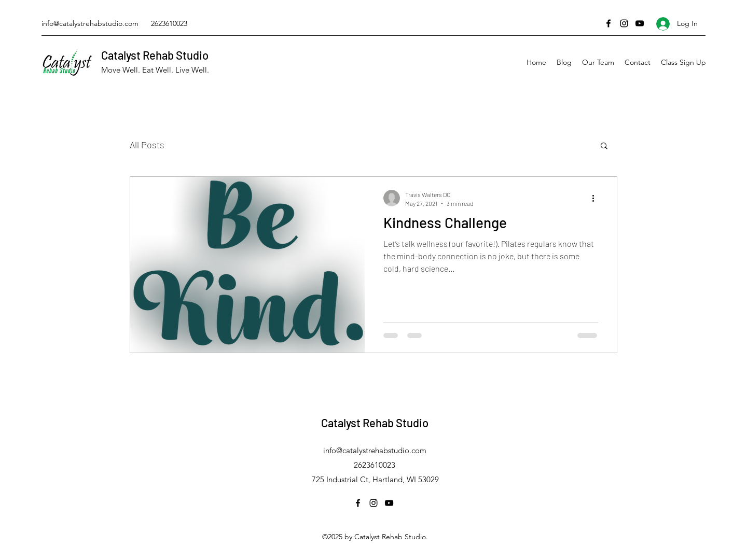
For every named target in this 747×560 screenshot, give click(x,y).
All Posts (147, 145)
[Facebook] (608, 23)
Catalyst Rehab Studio (155, 55)
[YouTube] (640, 23)
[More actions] (597, 198)
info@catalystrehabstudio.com (90, 23)
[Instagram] (624, 23)
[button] (604, 146)
